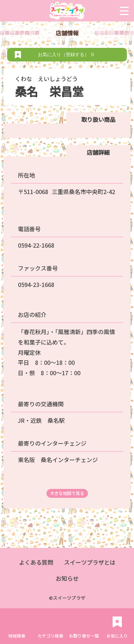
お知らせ (67, 578)
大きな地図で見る (67, 493)
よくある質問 (36, 562)
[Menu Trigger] (124, 11)
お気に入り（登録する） (67, 55)
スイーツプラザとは (90, 562)
